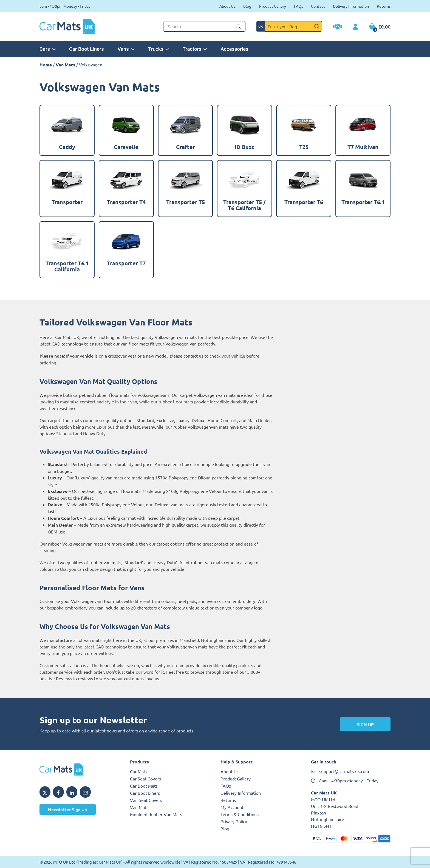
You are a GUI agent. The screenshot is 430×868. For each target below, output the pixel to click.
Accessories (234, 49)
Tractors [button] (195, 49)
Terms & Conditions (240, 814)
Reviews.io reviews (74, 678)
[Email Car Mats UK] (85, 792)
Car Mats (139, 771)
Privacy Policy (234, 821)
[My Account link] (355, 27)
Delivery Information (351, 6)
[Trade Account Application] (337, 27)
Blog (247, 6)
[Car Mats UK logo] (79, 769)
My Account (232, 807)
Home (46, 65)
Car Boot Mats (144, 786)
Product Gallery (273, 6)
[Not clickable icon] (204, 26)
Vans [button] (126, 49)
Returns (384, 6)
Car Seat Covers (145, 779)
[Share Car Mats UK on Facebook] (58, 792)
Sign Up (365, 724)
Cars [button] (47, 49)
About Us (227, 6)
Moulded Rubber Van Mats (156, 814)
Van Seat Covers (146, 800)
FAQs (299, 6)
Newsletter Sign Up (68, 809)
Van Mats (65, 65)
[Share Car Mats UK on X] (45, 792)
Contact (318, 6)
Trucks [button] (159, 49)
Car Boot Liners (87, 49)
